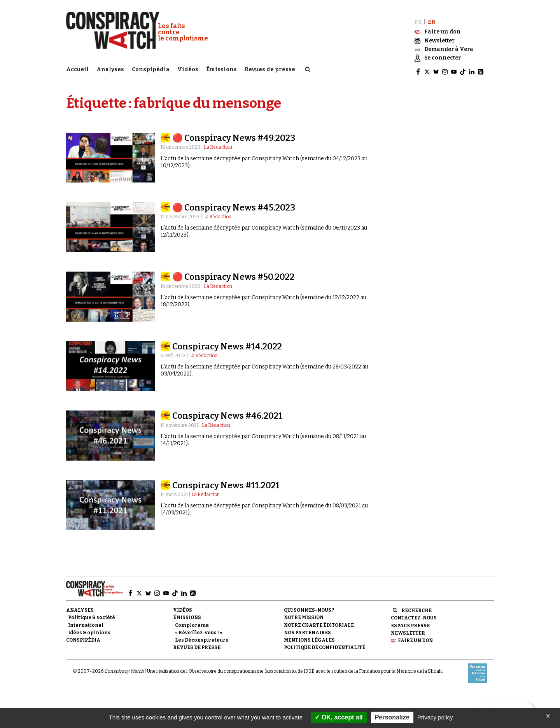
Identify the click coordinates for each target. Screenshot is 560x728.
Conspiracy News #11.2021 (226, 482)
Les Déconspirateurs (202, 637)
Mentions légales (309, 637)
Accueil (77, 68)
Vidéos (188, 68)
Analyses (110, 68)
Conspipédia (151, 68)
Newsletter (408, 630)
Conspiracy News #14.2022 (227, 343)
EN (432, 18)
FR (418, 18)
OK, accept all (339, 717)
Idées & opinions (89, 629)
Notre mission (304, 614)
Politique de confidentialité (325, 644)
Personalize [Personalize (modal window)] (392, 717)
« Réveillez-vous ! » (199, 629)
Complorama (192, 622)
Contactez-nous (414, 615)
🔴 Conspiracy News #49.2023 (234, 134)
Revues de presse (270, 68)
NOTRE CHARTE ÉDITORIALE (319, 622)
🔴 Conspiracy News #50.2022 (233, 273)
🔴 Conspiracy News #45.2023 (234, 204)
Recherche (416, 607)
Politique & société (92, 614)
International (86, 622)
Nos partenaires (307, 629)
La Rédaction (218, 144)
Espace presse (410, 622)
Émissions (221, 68)
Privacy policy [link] (435, 717)
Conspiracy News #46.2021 (227, 412)
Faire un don (415, 637)
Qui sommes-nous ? (309, 607)
